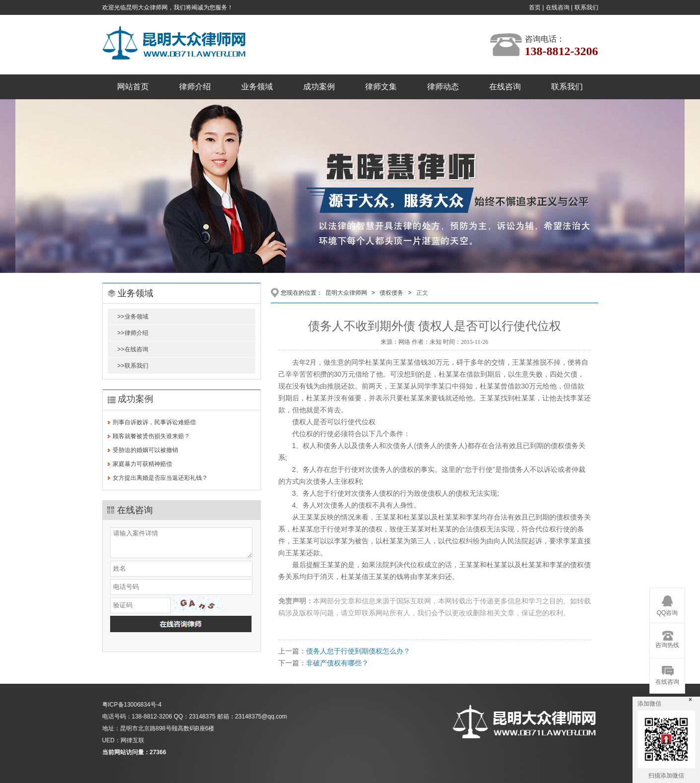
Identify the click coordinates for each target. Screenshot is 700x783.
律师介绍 (195, 87)
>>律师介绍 (133, 333)
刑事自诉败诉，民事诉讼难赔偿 (154, 422)
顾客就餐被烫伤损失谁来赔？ (151, 436)
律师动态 (443, 87)
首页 (535, 7)
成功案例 (319, 87)
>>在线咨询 (133, 349)
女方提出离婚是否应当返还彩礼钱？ (160, 478)
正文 (422, 293)
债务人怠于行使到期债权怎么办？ (358, 651)
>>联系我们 (133, 366)
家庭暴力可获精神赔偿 (142, 464)
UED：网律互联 (123, 740)
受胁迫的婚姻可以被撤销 (145, 450)
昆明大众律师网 (346, 293)
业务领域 (257, 87)
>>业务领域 (133, 317)
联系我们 (586, 7)
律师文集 (381, 87)
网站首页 (133, 87)
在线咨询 (558, 7)
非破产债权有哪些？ (337, 663)
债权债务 (391, 293)
